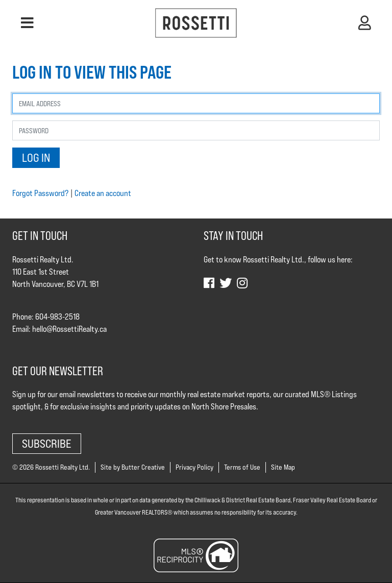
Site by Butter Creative (133, 467)
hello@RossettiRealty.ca (69, 329)
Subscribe (47, 443)
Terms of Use (242, 467)
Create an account (103, 193)
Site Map (283, 467)
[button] (27, 23)
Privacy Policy (194, 467)
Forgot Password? (40, 193)
